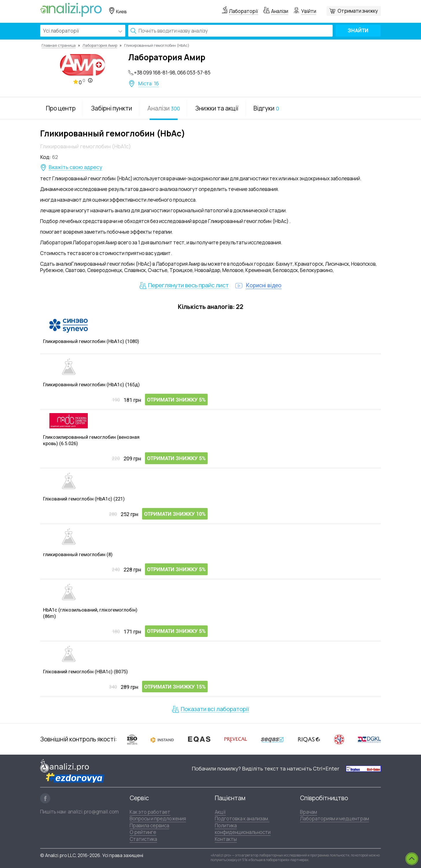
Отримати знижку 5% (176, 400)
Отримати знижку (358, 11)
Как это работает (150, 812)
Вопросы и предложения (158, 819)
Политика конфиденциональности (243, 829)
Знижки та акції (217, 108)
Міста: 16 (149, 84)
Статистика (143, 839)
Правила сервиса (149, 825)
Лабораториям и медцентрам (335, 819)
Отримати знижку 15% (175, 687)
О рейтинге (143, 832)
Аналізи (280, 11)
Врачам (309, 812)
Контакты (226, 839)
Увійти (309, 11)
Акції (220, 812)
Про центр (61, 108)
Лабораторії (244, 11)
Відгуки (266, 108)
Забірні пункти (111, 108)
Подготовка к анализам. (242, 819)
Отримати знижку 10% (175, 514)
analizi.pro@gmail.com (93, 812)
